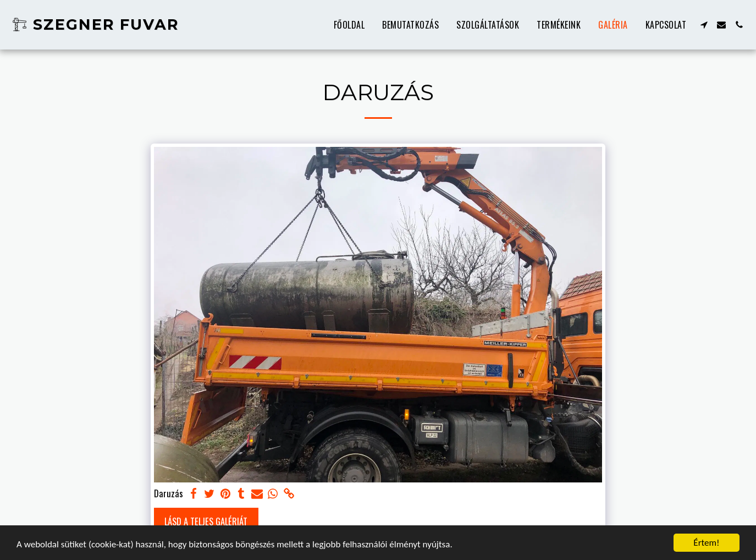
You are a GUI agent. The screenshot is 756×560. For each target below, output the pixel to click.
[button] (704, 25)
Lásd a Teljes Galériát (206, 521)
